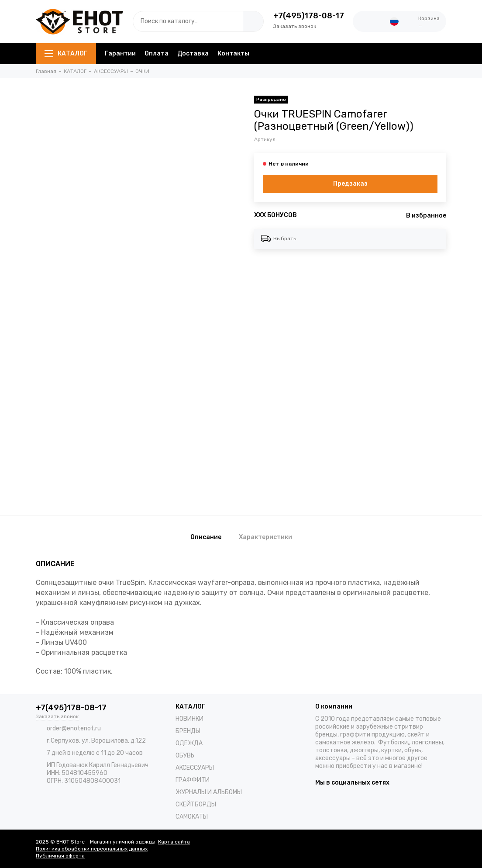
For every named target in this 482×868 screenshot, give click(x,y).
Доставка (193, 54)
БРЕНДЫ (188, 731)
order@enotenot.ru (74, 728)
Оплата (157, 54)
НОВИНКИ (189, 719)
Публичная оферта (60, 856)
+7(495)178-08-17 (309, 16)
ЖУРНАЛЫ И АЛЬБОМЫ (209, 792)
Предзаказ (350, 184)
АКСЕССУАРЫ (195, 768)
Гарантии (120, 54)
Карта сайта (174, 842)
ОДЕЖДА (189, 743)
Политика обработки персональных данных (92, 849)
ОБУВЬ (185, 756)
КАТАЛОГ (66, 54)
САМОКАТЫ (192, 817)
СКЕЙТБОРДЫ (196, 804)
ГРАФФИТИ (193, 780)
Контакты (233, 54)
